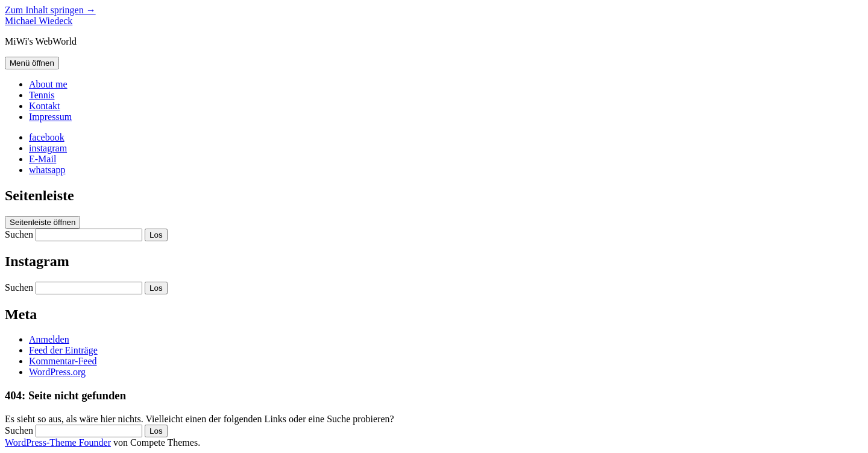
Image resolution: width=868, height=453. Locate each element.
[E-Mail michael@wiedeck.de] (42, 159)
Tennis (42, 95)
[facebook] (47, 137)
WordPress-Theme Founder (58, 442)
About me (48, 84)
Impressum (50, 117)
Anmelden (49, 339)
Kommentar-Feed (63, 361)
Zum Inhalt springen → (50, 10)
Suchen (19, 234)
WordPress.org (57, 372)
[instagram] (48, 148)
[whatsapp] (47, 170)
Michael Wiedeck (39, 21)
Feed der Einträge (63, 350)
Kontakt (45, 106)
